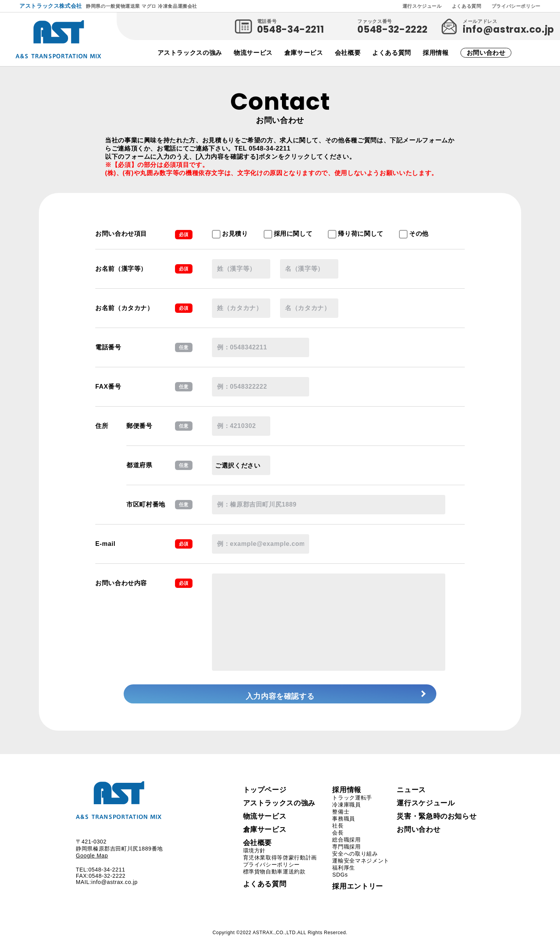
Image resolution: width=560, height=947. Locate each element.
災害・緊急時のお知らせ (437, 824)
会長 (338, 840)
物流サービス (253, 53)
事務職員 (344, 826)
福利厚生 (344, 875)
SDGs (340, 882)
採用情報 (436, 53)
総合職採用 (346, 847)
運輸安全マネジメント (360, 868)
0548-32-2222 (393, 29)
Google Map (92, 864)
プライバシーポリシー (516, 6)
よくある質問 (467, 6)
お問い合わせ (486, 53)
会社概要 (348, 53)
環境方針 (255, 858)
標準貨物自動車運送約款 (274, 879)
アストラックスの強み (190, 53)
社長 (338, 833)
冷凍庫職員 (346, 812)
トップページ (265, 798)
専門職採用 (346, 854)
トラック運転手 (352, 805)
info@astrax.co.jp (508, 29)
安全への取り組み (355, 861)
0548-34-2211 (291, 29)
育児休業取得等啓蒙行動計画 (280, 865)
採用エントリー (357, 894)
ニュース (411, 798)
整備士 (341, 819)
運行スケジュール (422, 6)
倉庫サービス (304, 53)
